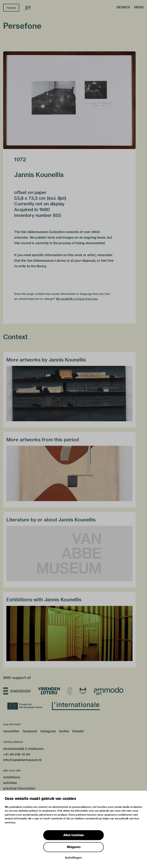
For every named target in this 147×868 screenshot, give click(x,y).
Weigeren (74, 847)
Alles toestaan (74, 835)
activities (10, 783)
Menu (139, 8)
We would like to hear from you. (77, 299)
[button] (69, 100)
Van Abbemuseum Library (47, 261)
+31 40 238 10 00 (17, 754)
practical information (19, 788)
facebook (30, 731)
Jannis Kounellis (39, 175)
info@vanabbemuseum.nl (22, 760)
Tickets (11, 8)
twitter (64, 731)
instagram (48, 731)
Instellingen (73, 858)
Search (123, 8)
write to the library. (33, 266)
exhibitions (12, 777)
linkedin (78, 731)
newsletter (11, 731)
